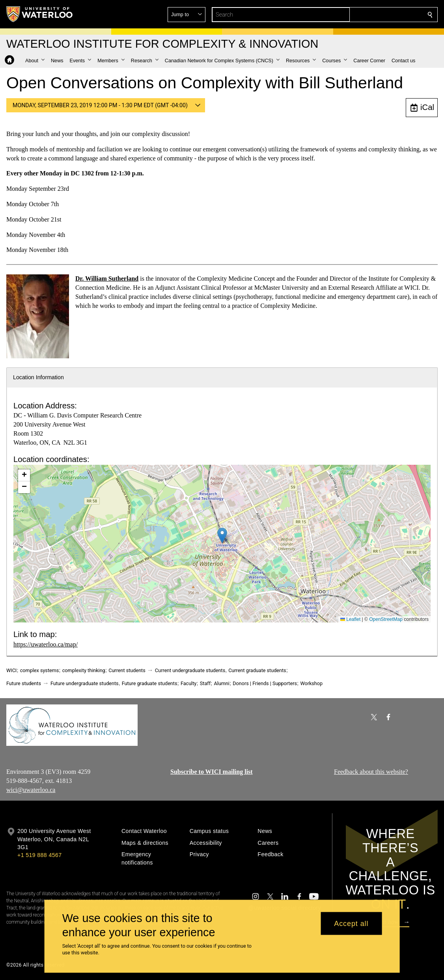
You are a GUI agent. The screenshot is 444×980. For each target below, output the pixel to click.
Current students (127, 670)
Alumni (221, 683)
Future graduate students (150, 683)
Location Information (38, 377)
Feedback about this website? (371, 772)
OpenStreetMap (386, 619)
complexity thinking (84, 670)
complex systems (40, 670)
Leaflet (350, 619)
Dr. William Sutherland (107, 279)
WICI (11, 670)
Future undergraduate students (85, 683)
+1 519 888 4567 (39, 855)
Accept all (351, 923)
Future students (24, 683)
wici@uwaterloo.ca (31, 790)
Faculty (188, 683)
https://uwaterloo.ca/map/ (46, 644)
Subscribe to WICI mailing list (212, 772)
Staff (205, 683)
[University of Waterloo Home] (40, 14)
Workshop (311, 683)
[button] (373, 15)
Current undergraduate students (190, 670)
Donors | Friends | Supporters (265, 683)
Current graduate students (257, 670)
